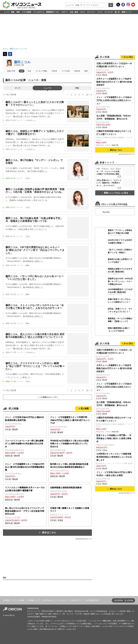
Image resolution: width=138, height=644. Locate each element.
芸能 (13, 12)
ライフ (100, 12)
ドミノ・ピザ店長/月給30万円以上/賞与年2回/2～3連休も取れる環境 (114, 474)
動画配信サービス (53, 12)
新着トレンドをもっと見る (115, 193)
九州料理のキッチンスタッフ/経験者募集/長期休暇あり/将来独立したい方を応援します (114, 457)
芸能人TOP (11, 71)
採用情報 (120, 600)
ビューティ (91, 12)
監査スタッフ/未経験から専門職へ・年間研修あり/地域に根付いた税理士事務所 (114, 438)
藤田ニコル (22, 62)
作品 (29, 71)
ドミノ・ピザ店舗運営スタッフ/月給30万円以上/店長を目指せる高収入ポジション (114, 100)
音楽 (18, 12)
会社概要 (6, 600)
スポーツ (65, 12)
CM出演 (77, 71)
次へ (88, 95)
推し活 (117, 12)
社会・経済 (74, 12)
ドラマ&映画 (26, 12)
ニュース (47, 88)
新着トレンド (127, 12)
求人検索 (85, 408)
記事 (22, 71)
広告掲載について (34, 600)
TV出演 (54, 71)
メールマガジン (62, 600)
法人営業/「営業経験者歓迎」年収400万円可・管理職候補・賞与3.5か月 (114, 117)
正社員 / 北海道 (70, 514)
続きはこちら (49, 532)
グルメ (83, 12)
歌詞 (86, 71)
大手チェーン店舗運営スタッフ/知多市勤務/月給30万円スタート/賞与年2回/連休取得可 (114, 82)
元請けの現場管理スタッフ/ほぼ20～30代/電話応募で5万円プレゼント (114, 65)
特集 (77, 88)
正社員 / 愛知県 (25, 423)
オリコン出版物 (18, 600)
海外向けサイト (77, 600)
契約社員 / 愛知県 (25, 515)
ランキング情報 (41, 71)
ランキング (108, 12)
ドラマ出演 (65, 71)
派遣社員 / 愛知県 (25, 448)
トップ (6, 12)
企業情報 (130, 600)
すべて (18, 88)
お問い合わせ (48, 600)
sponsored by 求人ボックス (84, 539)
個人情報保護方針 (92, 600)
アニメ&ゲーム (39, 12)
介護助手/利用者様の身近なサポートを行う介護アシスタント (114, 133)
